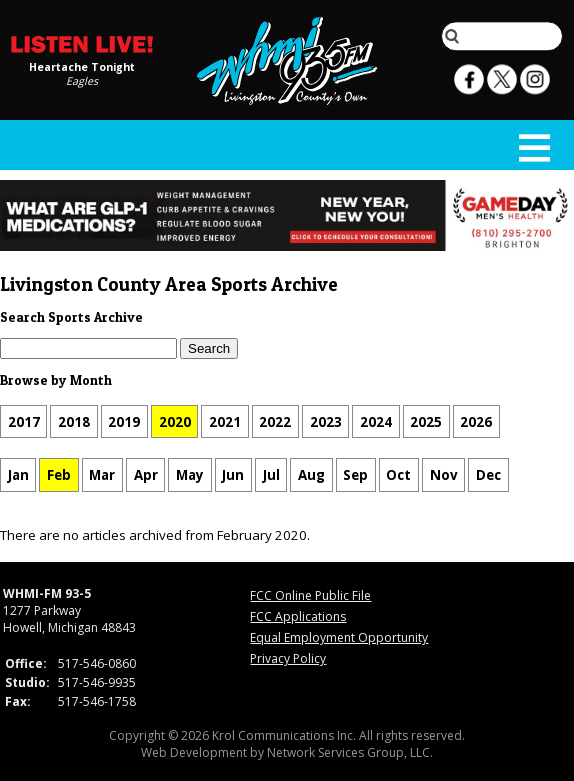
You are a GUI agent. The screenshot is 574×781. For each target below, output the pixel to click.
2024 (376, 422)
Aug (311, 475)
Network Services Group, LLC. (350, 752)
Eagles (82, 81)
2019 (124, 422)
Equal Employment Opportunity (339, 637)
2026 (476, 422)
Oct (398, 475)
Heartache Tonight (82, 67)
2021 (225, 422)
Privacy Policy (288, 658)
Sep (355, 475)
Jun (233, 475)
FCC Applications (298, 616)
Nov (444, 475)
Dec (488, 475)
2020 (175, 422)
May (190, 475)
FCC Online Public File (310, 595)
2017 (24, 422)
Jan (18, 475)
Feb (59, 475)
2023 (326, 422)
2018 (74, 422)
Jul (271, 475)
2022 (275, 422)
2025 (426, 422)
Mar (102, 475)
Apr (146, 475)
